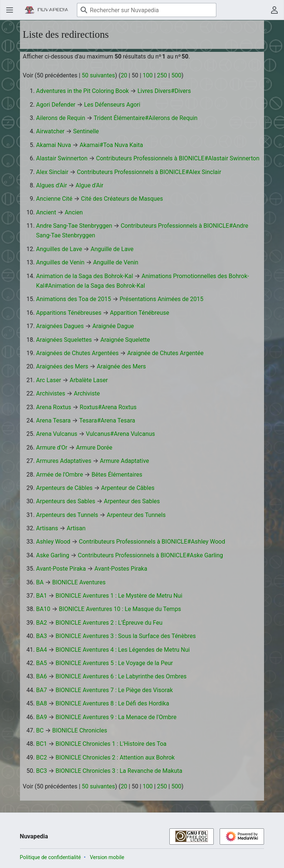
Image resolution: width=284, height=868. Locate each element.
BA (40, 582)
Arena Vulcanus (57, 434)
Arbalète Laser (89, 380)
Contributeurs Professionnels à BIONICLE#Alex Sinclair (149, 172)
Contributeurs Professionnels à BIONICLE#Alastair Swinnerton (178, 158)
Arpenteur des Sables (132, 501)
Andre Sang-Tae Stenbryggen (74, 226)
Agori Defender (56, 105)
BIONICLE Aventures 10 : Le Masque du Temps (120, 609)
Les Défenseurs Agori (112, 105)
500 (176, 75)
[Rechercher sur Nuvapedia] (147, 10)
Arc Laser (49, 380)
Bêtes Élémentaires (117, 475)
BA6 (42, 676)
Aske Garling (53, 555)
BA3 (42, 636)
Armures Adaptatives (64, 461)
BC (40, 730)
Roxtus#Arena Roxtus (108, 407)
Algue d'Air (89, 185)
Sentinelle (86, 131)
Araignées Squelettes (64, 340)
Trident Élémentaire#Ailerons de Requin (146, 118)
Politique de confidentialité (50, 857)
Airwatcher (50, 131)
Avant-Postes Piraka (121, 569)
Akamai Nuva (54, 145)
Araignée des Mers (121, 366)
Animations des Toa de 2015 (74, 299)
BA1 (42, 596)
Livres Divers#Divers (164, 91)
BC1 (42, 744)
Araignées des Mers (62, 366)
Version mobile (107, 857)
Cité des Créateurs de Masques (122, 199)
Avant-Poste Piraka (61, 569)
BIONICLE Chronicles (80, 730)
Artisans (47, 528)
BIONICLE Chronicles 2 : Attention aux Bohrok (115, 757)
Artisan (76, 528)
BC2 (42, 757)
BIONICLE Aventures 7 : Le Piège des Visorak (114, 690)
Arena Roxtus (54, 407)
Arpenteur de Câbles (128, 488)
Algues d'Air (52, 185)
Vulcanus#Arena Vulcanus (120, 434)
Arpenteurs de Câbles (65, 488)
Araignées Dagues (60, 326)
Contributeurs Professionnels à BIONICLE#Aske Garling (151, 555)
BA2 (42, 623)
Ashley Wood (53, 542)
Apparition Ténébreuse (139, 313)
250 (162, 75)
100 (148, 75)
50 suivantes (98, 75)
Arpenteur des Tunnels (136, 515)
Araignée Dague (113, 326)
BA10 (43, 609)
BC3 (42, 771)
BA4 (42, 650)
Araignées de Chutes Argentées (77, 353)
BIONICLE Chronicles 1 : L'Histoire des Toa (111, 744)
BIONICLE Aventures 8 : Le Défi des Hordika (112, 703)
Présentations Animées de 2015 (161, 299)
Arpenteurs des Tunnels (67, 515)
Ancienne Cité (54, 199)
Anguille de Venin (116, 262)
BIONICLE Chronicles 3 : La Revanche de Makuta (119, 771)
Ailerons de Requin (61, 118)
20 (124, 75)
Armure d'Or (52, 448)
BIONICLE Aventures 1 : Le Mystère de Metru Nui (119, 596)
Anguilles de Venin (60, 262)
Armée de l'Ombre (60, 475)
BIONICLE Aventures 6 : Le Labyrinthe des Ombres (121, 676)
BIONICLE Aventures (79, 582)
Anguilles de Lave (59, 249)
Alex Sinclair (52, 172)
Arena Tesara (53, 420)
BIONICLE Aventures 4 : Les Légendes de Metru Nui (123, 650)
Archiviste (87, 393)
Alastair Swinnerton (62, 158)
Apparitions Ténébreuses (69, 313)
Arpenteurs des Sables (66, 501)
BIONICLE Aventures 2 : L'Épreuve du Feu (109, 623)
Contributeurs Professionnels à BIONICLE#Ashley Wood (152, 542)
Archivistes (51, 393)
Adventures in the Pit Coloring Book (83, 91)
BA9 (42, 717)
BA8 (42, 703)
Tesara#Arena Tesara (107, 420)
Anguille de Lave (112, 249)
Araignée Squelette (125, 340)
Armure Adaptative (124, 461)
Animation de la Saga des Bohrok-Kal (85, 276)
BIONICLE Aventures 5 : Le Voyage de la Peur (114, 663)
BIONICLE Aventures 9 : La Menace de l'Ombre (116, 717)
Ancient (46, 212)
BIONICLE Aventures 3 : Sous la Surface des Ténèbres (126, 636)
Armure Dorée (94, 448)
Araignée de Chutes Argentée (165, 353)
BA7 (42, 690)
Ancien (74, 212)
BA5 (42, 663)
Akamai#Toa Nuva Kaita (111, 145)
